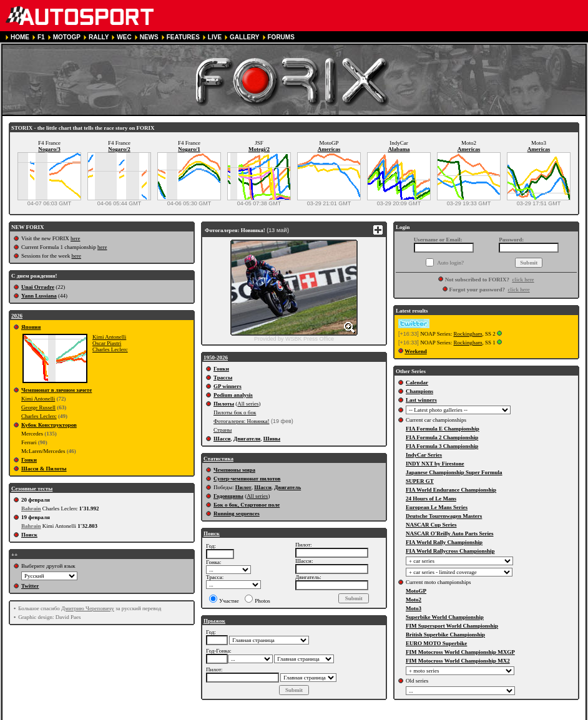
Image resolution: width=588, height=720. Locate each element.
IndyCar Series (424, 455)
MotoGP (416, 591)
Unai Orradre (38, 287)
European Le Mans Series (437, 507)
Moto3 (414, 608)
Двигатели (247, 439)
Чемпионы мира (234, 470)
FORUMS (281, 37)
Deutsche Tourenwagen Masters (444, 516)
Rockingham (468, 334)
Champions (419, 391)
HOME (20, 37)
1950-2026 (216, 358)
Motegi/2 (259, 149)
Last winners (421, 400)
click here (523, 280)
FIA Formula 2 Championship (442, 437)
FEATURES (183, 37)
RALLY (99, 37)
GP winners (228, 386)
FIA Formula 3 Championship (442, 446)
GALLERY (244, 37)
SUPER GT (420, 481)
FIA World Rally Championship (444, 542)
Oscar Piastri (107, 343)
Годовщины (228, 496)
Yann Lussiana (39, 296)
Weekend (416, 351)
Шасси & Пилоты (44, 469)
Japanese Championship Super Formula (454, 472)
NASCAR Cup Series (431, 525)
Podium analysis (233, 395)
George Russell (38, 407)
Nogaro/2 (119, 149)
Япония (31, 327)
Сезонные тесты (32, 489)
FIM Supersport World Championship (452, 626)
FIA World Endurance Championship (451, 490)
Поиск (29, 535)
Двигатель (287, 487)
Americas (329, 149)
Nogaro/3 (49, 149)
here (76, 238)
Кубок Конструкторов (49, 425)
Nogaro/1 (189, 149)
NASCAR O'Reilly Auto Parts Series (450, 533)
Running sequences (237, 513)
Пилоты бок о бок (235, 412)
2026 (17, 316)
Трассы (223, 377)
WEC (124, 37)
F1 (41, 37)
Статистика (218, 459)
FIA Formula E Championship (443, 429)
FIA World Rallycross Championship (450, 551)
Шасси (222, 439)
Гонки (29, 460)
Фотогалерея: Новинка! (242, 421)
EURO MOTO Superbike (436, 643)
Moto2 (414, 600)
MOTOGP (67, 37)
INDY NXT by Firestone (435, 464)
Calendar (417, 382)
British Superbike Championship (445, 635)
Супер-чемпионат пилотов (247, 479)
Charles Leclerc (110, 349)
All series (248, 404)
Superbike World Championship (445, 617)
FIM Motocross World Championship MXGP (460, 652)
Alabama (399, 149)
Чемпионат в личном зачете (56, 390)
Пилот (243, 487)
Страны (223, 430)
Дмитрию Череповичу (88, 608)
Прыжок (214, 621)
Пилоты (224, 404)
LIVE (215, 37)
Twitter (30, 586)
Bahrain (31, 508)
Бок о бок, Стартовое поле (247, 505)
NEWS (149, 37)
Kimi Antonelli (109, 337)
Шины (272, 439)
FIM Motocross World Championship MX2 (458, 661)
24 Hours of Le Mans (431, 499)
